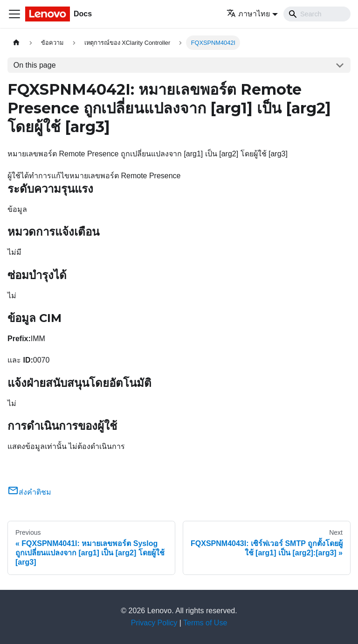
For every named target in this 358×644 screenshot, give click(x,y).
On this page (35, 65)
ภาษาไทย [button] (248, 14)
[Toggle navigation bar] (14, 14)
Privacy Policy (154, 623)
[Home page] (16, 43)
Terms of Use (205, 623)
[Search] (317, 14)
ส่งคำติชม (29, 492)
